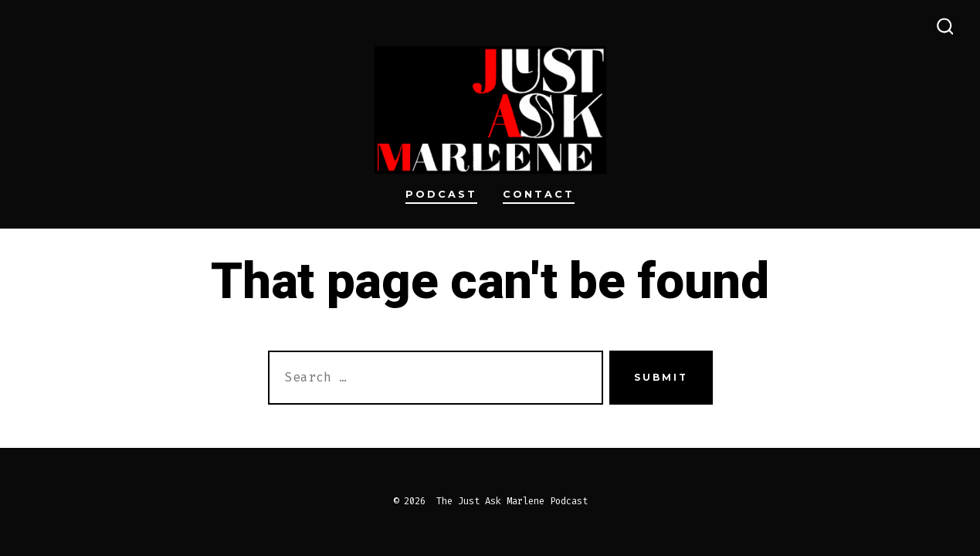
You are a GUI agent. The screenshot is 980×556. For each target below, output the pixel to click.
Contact (539, 194)
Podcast (441, 194)
